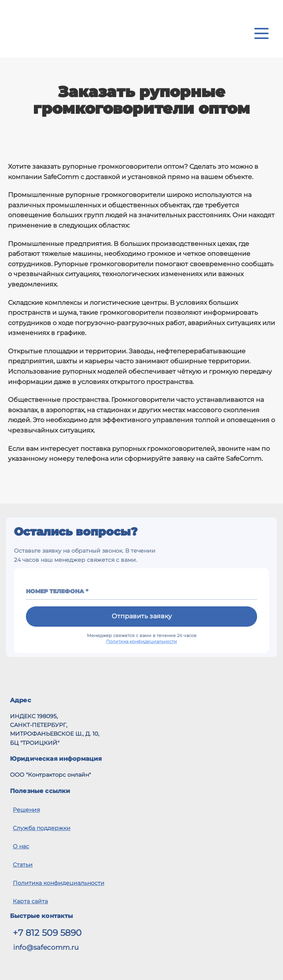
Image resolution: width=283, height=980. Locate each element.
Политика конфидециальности (141, 641)
